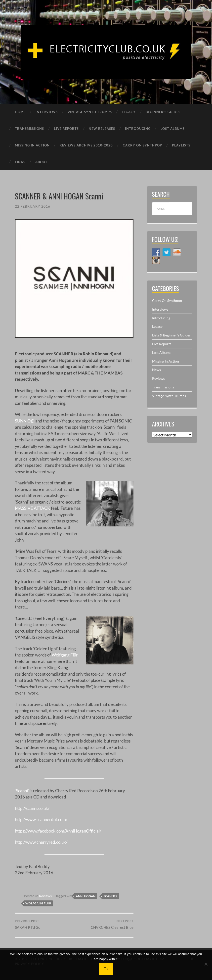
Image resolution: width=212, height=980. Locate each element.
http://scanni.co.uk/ (32, 808)
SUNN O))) (25, 421)
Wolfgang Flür (65, 655)
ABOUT (41, 162)
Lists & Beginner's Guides (171, 335)
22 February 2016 (33, 206)
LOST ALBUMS (173, 129)
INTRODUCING (138, 129)
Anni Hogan (86, 896)
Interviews (160, 309)
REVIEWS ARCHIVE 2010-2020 (86, 145)
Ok (106, 969)
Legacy (157, 326)
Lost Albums (162, 352)
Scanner (111, 896)
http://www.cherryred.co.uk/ (41, 842)
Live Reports (162, 344)
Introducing (161, 318)
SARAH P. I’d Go (28, 925)
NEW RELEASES (102, 129)
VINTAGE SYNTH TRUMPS (90, 112)
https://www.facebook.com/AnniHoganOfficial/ (58, 831)
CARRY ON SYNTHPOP (142, 145)
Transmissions (163, 387)
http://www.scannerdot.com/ (41, 819)
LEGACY (129, 112)
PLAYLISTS (181, 145)
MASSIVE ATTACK (33, 508)
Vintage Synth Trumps (169, 396)
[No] (206, 964)
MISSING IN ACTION (32, 145)
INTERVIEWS (47, 112)
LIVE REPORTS (66, 129)
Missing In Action (166, 361)
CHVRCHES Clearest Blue (112, 925)
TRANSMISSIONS (29, 129)
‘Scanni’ (22, 791)
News (156, 370)
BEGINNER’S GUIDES (163, 112)
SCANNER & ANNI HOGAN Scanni (59, 196)
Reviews (45, 896)
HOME (20, 112)
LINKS (20, 162)
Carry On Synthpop (167, 301)
